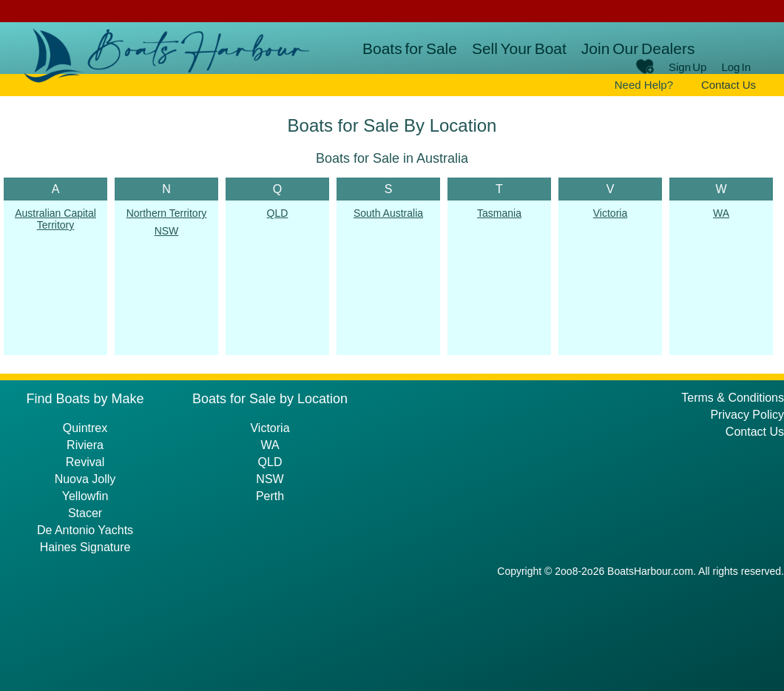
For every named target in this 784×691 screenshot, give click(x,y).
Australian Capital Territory (55, 219)
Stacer (85, 513)
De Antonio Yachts (85, 530)
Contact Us (729, 85)
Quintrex (85, 428)
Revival (85, 462)
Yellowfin (85, 496)
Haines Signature (85, 547)
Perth (270, 496)
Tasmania (499, 213)
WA (721, 213)
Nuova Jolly (85, 479)
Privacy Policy (747, 415)
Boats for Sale (410, 48)
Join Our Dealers (638, 48)
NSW (167, 231)
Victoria (610, 213)
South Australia (388, 213)
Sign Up (687, 67)
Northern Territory (167, 213)
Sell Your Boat (519, 48)
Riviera (85, 445)
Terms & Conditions (733, 398)
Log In (736, 67)
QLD (278, 213)
